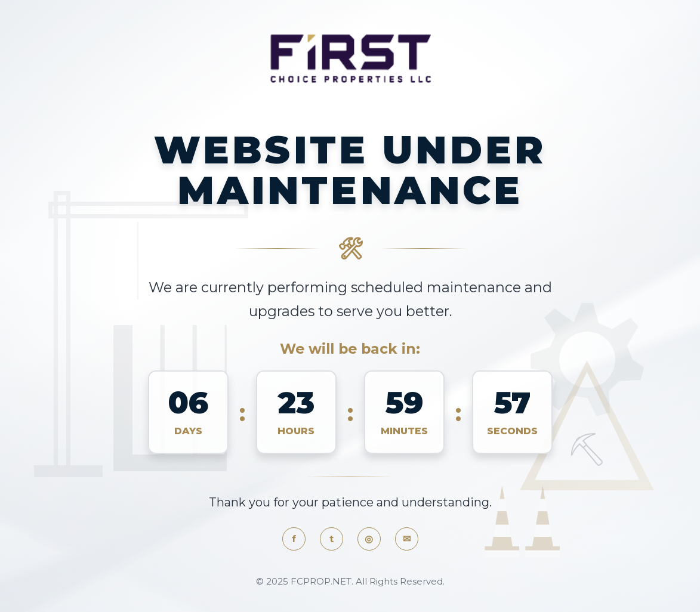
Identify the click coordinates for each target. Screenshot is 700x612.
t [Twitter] (332, 539)
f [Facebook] (294, 539)
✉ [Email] (407, 539)
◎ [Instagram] (369, 539)
